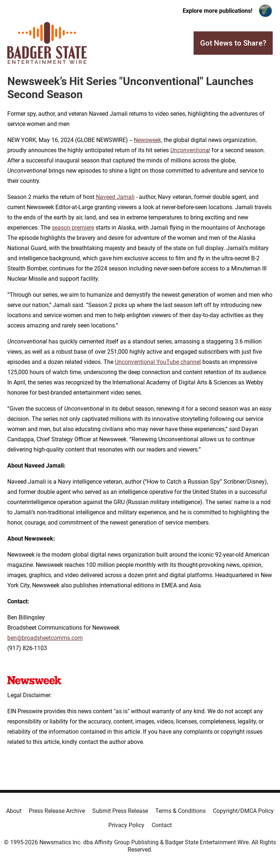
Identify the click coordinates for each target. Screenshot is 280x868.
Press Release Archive (57, 811)
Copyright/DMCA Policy (243, 811)
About (14, 811)
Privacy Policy (126, 825)
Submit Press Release (120, 811)
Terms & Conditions (180, 811)
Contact (162, 825)
